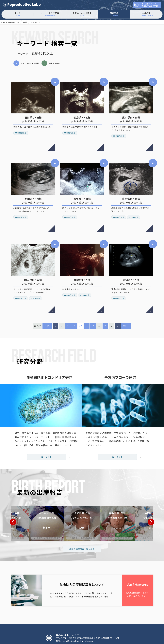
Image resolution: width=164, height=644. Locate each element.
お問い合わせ (84, 621)
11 (87, 286)
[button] (13, 484)
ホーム (18, 14)
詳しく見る (47, 417)
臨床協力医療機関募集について (45, 621)
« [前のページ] (56, 286)
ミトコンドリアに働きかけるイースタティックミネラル (22, 5)
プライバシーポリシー (105, 621)
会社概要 (146, 14)
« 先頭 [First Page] (47, 286)
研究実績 (114, 14)
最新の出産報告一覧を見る (82, 513)
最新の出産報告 (115, 618)
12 (93, 286)
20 (105, 286)
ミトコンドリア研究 (50, 14)
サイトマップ (127, 621)
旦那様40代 (134, 197)
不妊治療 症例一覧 (95, 618)
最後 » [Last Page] (126, 286)
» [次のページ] (118, 286)
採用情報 (68, 621)
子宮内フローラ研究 (82, 14)
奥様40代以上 (21, 126)
